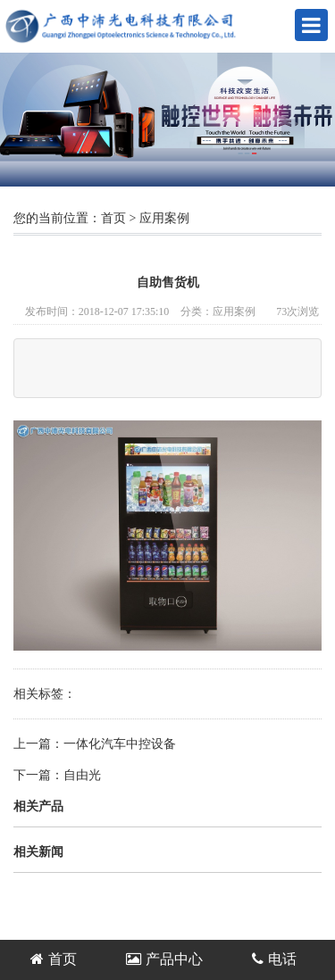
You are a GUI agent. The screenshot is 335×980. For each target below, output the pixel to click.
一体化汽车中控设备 (120, 744)
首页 (113, 218)
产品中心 (164, 959)
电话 (274, 959)
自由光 (82, 775)
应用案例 (164, 218)
